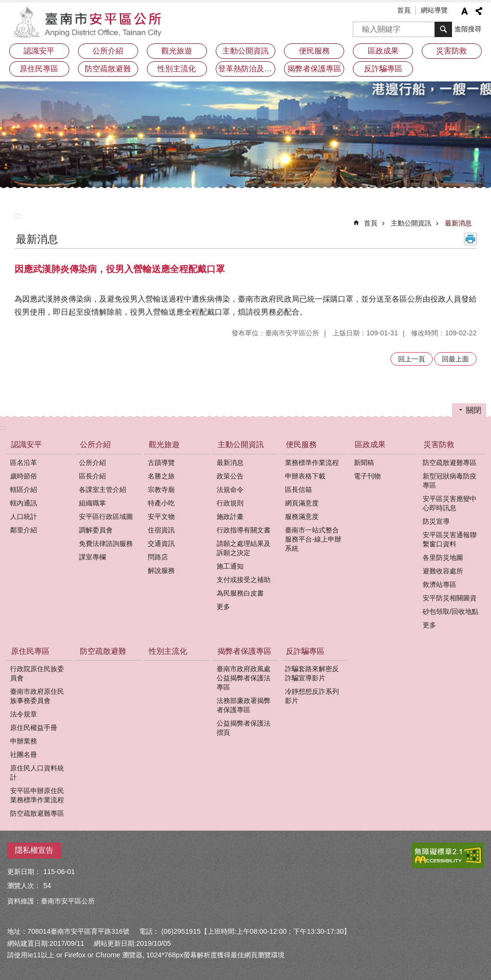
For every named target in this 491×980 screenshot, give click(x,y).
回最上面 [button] (455, 359)
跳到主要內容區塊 (5, 5)
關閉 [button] (474, 410)
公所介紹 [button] (108, 51)
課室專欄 (92, 557)
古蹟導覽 (161, 463)
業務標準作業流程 (312, 463)
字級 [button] (465, 11)
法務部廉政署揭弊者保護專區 (244, 705)
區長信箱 (298, 490)
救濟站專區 (439, 584)
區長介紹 (92, 476)
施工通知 (230, 566)
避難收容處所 (443, 571)
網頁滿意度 (302, 503)
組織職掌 (92, 503)
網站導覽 (434, 10)
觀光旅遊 (164, 444)
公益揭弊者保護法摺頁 (244, 728)
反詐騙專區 (305, 651)
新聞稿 (364, 463)
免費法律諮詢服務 (106, 543)
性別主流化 (177, 69)
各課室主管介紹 (103, 490)
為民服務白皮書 (240, 593)
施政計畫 (230, 516)
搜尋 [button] (443, 29)
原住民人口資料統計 (37, 773)
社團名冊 (24, 755)
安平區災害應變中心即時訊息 (450, 503)
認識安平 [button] (39, 51)
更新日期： (24, 872)
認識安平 (26, 444)
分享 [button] (479, 11)
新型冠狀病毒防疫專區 (450, 481)
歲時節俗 (24, 476)
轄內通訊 (24, 503)
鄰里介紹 (24, 530)
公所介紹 (95, 444)
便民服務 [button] (314, 51)
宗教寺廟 (161, 490)
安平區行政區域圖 (106, 516)
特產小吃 (161, 503)
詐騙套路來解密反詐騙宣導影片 (312, 673)
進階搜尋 (468, 29)
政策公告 (230, 476)
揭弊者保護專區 (245, 651)
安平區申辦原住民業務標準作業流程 (37, 795)
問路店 (158, 557)
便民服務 (301, 444)
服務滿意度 (302, 516)
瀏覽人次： (24, 886)
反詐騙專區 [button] (383, 69)
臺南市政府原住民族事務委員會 (37, 696)
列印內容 (470, 239)
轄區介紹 (24, 490)
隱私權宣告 (34, 850)
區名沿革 (24, 463)
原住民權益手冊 (34, 728)
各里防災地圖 (443, 557)
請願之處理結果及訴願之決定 (244, 548)
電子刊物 (367, 476)
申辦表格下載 (305, 476)
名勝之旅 (161, 476)
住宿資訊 (161, 530)
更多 (223, 607)
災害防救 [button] (452, 51)
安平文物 (161, 516)
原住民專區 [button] (39, 69)
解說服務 (161, 570)
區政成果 (370, 444)
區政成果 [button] (383, 51)
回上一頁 (412, 359)
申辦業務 (24, 741)
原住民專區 (30, 651)
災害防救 (439, 444)
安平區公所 (89, 22)
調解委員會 (96, 530)
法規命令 (230, 490)
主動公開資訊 (411, 223)
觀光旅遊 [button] (177, 51)
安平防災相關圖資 (450, 598)
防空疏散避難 (108, 69)
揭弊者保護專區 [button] (314, 69)
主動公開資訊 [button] (245, 51)
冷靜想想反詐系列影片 (312, 696)
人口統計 (24, 516)
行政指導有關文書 (244, 530)
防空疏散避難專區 (450, 463)
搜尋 (361, 26)
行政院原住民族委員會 (37, 673)
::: (18, 216)
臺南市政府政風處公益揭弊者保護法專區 (244, 678)
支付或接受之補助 (244, 580)
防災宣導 (436, 521)
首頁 (404, 10)
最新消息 (458, 223)
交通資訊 (161, 543)
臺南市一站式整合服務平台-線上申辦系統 (313, 539)
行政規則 (230, 503)
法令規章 (24, 714)
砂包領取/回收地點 (451, 611)
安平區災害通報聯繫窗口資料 (450, 539)
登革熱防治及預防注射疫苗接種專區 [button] (247, 69)
